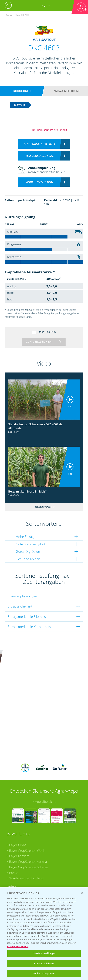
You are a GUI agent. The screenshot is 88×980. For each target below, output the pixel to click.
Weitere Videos (43, 507)
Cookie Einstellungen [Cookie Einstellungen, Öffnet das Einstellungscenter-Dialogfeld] (44, 953)
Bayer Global (18, 796)
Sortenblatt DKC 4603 (40, 144)
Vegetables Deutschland (26, 829)
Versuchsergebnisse (40, 156)
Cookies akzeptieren (44, 973)
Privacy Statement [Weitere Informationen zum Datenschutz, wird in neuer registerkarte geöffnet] (18, 946)
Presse (14, 824)
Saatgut (15, 882)
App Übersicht (45, 752)
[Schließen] (82, 893)
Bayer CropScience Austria (28, 813)
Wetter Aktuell (19, 860)
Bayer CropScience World (27, 801)
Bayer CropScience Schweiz (29, 818)
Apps (13, 855)
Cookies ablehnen (44, 963)
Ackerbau (16, 877)
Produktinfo (21, 91)
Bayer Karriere (19, 807)
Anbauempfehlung (67, 91)
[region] (44, 934)
